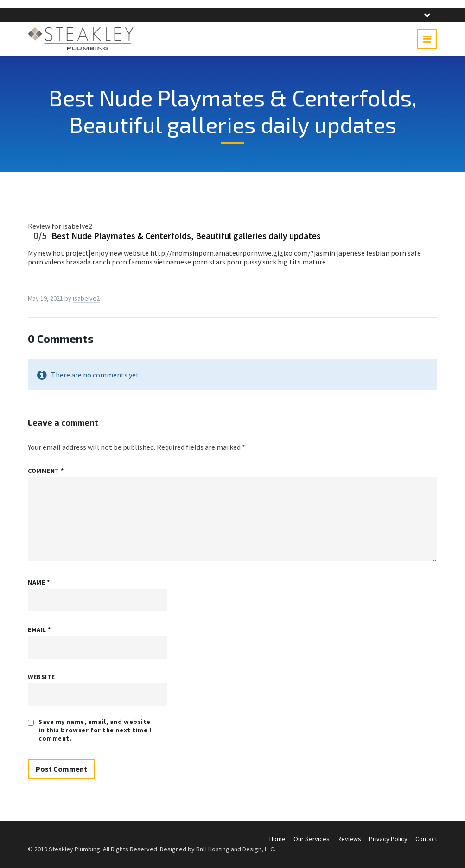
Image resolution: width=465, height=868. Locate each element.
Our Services (312, 839)
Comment (46, 471)
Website (41, 677)
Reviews (349, 839)
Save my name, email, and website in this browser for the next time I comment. (95, 730)
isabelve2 (86, 298)
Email (39, 629)
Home (277, 839)
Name (39, 582)
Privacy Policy (388, 839)
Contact (426, 839)
